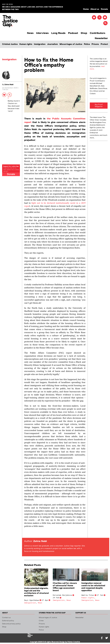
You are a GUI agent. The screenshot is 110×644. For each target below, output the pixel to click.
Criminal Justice (10, 44)
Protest (104, 44)
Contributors (97, 33)
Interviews (42, 33)
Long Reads (58, 33)
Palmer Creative (74, 642)
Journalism (52, 44)
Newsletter (101, 38)
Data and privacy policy (11, 624)
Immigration (40, 44)
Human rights (26, 44)
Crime (41, 621)
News (30, 33)
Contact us (6, 618)
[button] (105, 23)
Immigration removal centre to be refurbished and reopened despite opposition (93, 587)
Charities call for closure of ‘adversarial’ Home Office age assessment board (65, 587)
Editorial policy (8, 621)
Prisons (95, 44)
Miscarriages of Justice (71, 44)
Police (87, 44)
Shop (84, 33)
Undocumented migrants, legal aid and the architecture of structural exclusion (36, 592)
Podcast (73, 33)
